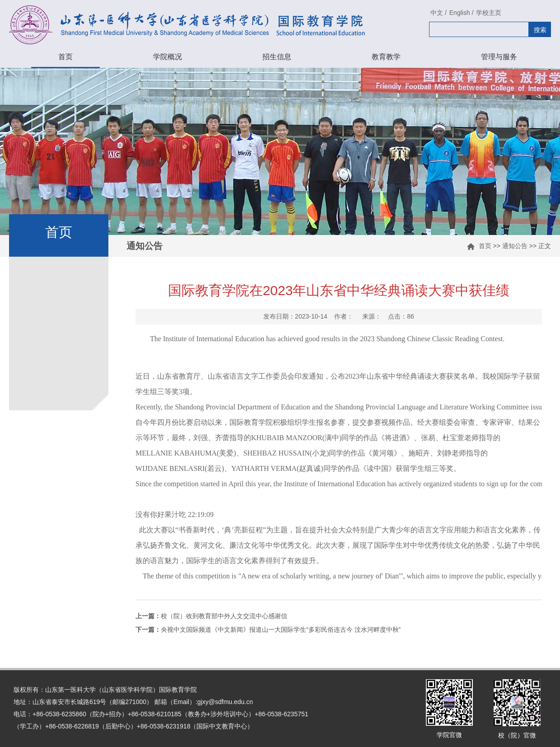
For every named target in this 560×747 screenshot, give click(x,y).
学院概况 (168, 57)
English (460, 13)
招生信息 (277, 57)
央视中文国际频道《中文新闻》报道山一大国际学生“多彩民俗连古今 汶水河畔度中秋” (268, 630)
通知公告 (515, 246)
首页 (65, 57)
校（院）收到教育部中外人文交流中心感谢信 (211, 616)
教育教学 (386, 57)
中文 (437, 13)
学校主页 (489, 13)
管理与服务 (499, 57)
